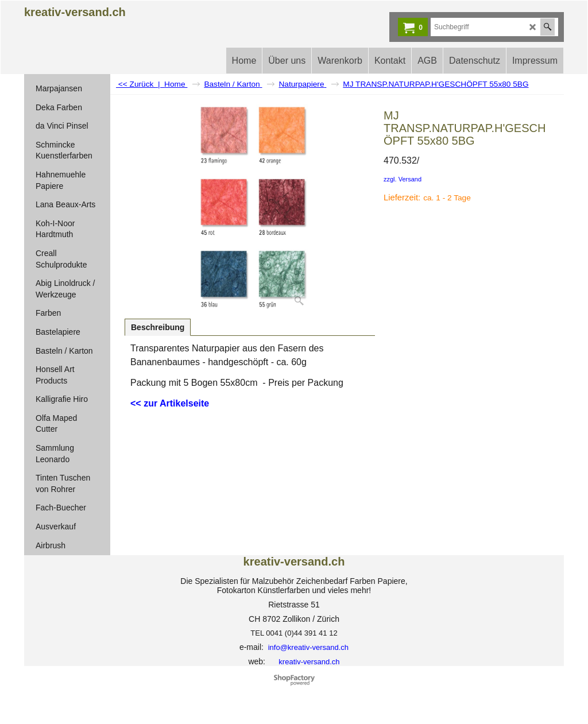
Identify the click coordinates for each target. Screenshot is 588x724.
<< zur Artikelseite (170, 403)
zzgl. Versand (403, 179)
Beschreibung (158, 327)
